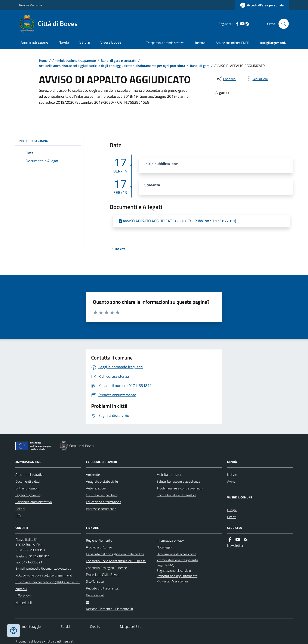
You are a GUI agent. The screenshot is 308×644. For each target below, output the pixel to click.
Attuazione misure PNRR (232, 43)
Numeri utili (24, 603)
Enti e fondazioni (27, 488)
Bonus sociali (95, 595)
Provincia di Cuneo (99, 547)
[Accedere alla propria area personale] (262, 5)
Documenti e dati (27, 481)
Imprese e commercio (101, 509)
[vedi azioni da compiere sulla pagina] (257, 79)
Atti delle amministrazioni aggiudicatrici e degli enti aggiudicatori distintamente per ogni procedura (112, 66)
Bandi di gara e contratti (119, 60)
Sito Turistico (95, 581)
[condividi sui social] (226, 79)
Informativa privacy (170, 540)
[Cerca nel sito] (282, 24)
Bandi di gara (200, 66)
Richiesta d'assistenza (172, 581)
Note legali (164, 547)
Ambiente (93, 475)
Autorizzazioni (96, 488)
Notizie (232, 475)
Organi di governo (28, 495)
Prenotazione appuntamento (177, 576)
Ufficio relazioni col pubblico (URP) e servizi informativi (47, 585)
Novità (64, 42)
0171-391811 (39, 556)
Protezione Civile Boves (103, 575)
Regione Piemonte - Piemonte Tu (109, 609)
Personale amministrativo (34, 502)
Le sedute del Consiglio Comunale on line (115, 554)
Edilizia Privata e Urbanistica (176, 495)
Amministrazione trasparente (74, 60)
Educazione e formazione (104, 502)
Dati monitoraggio (28, 626)
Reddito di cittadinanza (102, 588)
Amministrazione (34, 42)
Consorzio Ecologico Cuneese (106, 568)
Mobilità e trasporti (170, 475)
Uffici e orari (24, 596)
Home (43, 60)
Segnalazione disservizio (174, 570)
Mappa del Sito (131, 626)
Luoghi (232, 510)
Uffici (19, 516)
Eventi (232, 517)
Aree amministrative (30, 475)
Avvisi (231, 481)
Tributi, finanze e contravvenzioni (180, 488)
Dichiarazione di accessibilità (176, 554)
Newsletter (235, 545)
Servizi (85, 42)
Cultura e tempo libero (102, 495)
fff (88, 602)
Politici (20, 509)
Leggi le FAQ (165, 565)
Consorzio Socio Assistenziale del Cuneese (116, 561)
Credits (95, 626)
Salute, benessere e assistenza (178, 481)
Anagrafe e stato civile (102, 481)
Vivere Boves (111, 42)
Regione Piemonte (31, 5)
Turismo (200, 43)
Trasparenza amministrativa (165, 43)
